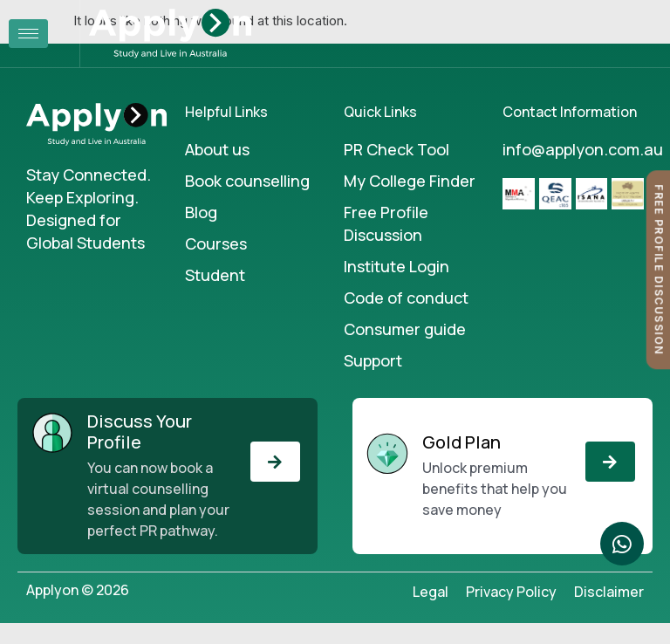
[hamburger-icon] (28, 34)
